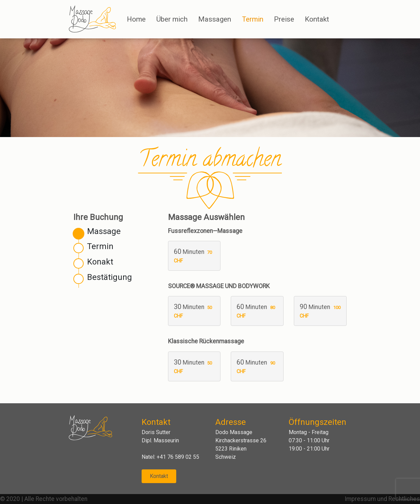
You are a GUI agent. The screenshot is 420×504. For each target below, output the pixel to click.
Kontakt (159, 476)
